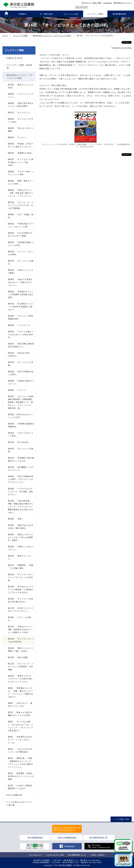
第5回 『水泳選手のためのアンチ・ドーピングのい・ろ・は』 (20, 740)
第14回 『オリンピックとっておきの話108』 (21, 640)
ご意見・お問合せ (98, 855)
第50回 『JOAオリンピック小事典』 (21, 272)
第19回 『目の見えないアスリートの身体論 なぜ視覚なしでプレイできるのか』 (21, 589)
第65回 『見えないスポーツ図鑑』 (21, 130)
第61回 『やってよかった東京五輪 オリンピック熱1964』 (21, 162)
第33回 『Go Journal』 (19, 442)
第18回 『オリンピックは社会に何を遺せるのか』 (21, 600)
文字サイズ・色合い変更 (92, 3)
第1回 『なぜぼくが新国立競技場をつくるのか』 (20, 787)
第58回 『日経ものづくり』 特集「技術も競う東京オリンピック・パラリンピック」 (21, 193)
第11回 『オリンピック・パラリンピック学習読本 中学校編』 (21, 667)
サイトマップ (81, 7)
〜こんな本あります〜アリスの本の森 (20, 804)
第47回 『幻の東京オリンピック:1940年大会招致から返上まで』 (21, 307)
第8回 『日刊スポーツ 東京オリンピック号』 (20, 705)
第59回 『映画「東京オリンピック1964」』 (21, 182)
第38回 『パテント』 (18, 390)
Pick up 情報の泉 (14, 795)
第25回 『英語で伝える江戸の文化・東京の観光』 (21, 527)
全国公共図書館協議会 (67, 838)
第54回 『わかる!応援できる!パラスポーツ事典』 (20, 234)
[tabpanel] (67, 829)
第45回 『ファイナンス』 (20, 325)
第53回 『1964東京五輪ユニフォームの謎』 (21, 244)
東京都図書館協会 (35, 838)
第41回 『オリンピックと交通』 (21, 364)
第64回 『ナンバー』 (18, 137)
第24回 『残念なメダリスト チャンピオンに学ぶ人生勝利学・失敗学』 (22, 537)
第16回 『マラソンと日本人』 (20, 619)
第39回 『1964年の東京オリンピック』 (21, 382)
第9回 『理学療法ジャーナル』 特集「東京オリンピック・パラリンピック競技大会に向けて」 (20, 692)
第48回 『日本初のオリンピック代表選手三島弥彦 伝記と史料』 (21, 294)
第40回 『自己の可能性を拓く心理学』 (21, 373)
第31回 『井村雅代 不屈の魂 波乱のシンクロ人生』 (21, 459)
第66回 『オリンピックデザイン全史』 (21, 120)
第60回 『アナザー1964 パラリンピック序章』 (21, 173)
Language (107, 3)
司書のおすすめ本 (15, 58)
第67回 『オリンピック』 (20, 112)
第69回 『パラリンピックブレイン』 (21, 95)
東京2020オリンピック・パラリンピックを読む (20, 77)
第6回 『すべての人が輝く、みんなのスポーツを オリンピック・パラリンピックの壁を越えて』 (20, 726)
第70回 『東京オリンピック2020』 (21, 86)
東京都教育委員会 (97, 838)
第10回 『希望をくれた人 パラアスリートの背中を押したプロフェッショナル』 (21, 679)
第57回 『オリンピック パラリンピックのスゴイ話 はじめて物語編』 (21, 205)
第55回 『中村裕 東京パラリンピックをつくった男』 (21, 225)
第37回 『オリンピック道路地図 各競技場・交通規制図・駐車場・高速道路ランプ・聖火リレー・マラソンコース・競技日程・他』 (21, 402)
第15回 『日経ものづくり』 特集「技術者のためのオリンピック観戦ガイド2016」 (22, 629)
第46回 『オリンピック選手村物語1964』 (21, 317)
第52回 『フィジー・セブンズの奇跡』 (21, 253)
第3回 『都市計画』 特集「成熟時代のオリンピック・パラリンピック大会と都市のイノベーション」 (20, 763)
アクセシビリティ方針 (55, 855)
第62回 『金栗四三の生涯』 (21, 153)
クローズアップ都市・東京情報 (20, 67)
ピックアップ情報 (14, 50)
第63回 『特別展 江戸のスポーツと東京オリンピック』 (21, 145)
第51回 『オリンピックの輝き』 (21, 262)
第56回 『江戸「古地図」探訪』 (21, 216)
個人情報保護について (77, 855)
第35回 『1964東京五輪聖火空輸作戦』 (21, 425)
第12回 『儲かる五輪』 (19, 657)
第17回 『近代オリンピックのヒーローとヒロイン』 (21, 610)
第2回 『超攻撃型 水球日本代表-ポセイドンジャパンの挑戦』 (21, 776)
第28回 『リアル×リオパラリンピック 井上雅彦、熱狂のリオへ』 (20, 492)
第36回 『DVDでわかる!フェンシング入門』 (20, 416)
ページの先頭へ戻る (121, 819)
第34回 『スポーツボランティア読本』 (21, 434)
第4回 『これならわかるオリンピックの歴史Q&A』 (20, 750)
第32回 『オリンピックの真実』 (21, 450)
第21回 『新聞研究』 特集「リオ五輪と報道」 (21, 567)
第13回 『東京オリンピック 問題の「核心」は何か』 (22, 650)
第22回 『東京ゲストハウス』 (20, 557)
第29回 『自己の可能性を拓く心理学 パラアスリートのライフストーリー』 (21, 479)
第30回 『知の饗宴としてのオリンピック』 (21, 469)
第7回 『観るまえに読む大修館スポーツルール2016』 (20, 714)
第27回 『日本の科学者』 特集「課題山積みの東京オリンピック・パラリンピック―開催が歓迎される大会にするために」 (21, 507)
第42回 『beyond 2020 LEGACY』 (19, 354)
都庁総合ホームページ (123, 3)
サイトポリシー (36, 855)
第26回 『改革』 (16, 519)
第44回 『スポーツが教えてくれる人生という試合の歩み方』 (21, 334)
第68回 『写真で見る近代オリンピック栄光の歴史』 (21, 105)
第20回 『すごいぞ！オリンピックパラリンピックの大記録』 (21, 577)
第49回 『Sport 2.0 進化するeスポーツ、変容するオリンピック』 (20, 282)
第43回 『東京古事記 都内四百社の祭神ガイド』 (21, 345)
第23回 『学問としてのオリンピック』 (21, 548)
